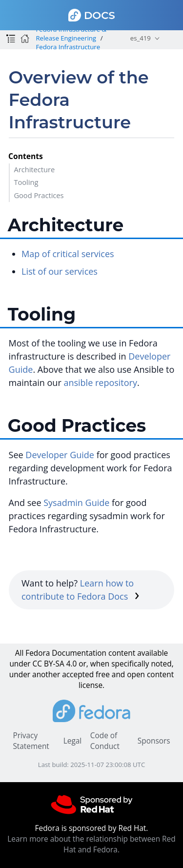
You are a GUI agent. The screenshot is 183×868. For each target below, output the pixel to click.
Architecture (34, 169)
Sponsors (154, 741)
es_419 (141, 38)
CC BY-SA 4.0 (55, 664)
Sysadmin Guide (76, 503)
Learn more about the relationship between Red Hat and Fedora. (91, 844)
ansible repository (100, 383)
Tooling (26, 182)
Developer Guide (60, 455)
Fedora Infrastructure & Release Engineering (71, 34)
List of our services (60, 271)
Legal (72, 741)
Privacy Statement (31, 741)
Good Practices (39, 195)
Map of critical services (68, 254)
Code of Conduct (105, 741)
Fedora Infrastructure (68, 47)
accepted (78, 675)
